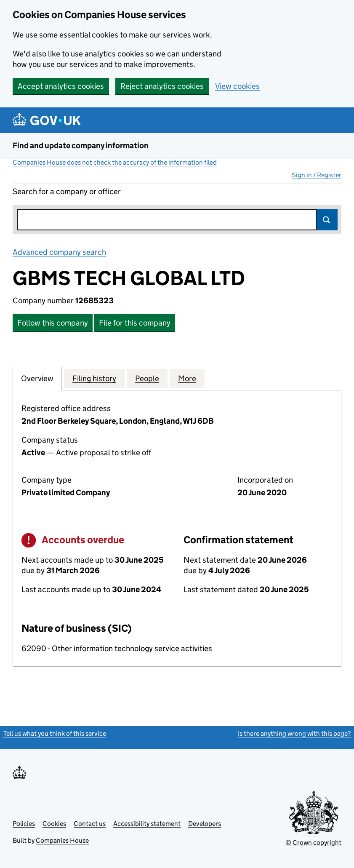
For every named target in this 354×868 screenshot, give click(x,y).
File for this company (135, 323)
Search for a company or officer (67, 191)
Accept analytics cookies (61, 86)
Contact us (90, 824)
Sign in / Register (317, 175)
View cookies (237, 86)
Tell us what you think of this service (55, 733)
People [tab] (147, 378)
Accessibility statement (147, 824)
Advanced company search (59, 252)
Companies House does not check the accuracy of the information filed (115, 162)
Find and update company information (81, 146)
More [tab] (187, 378)
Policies (24, 824)
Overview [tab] (37, 378)
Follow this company (53, 323)
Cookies (54, 824)
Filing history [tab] (94, 378)
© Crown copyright (313, 843)
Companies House (62, 840)
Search (327, 220)
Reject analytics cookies (162, 86)
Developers (205, 824)
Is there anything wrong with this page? (294, 733)
